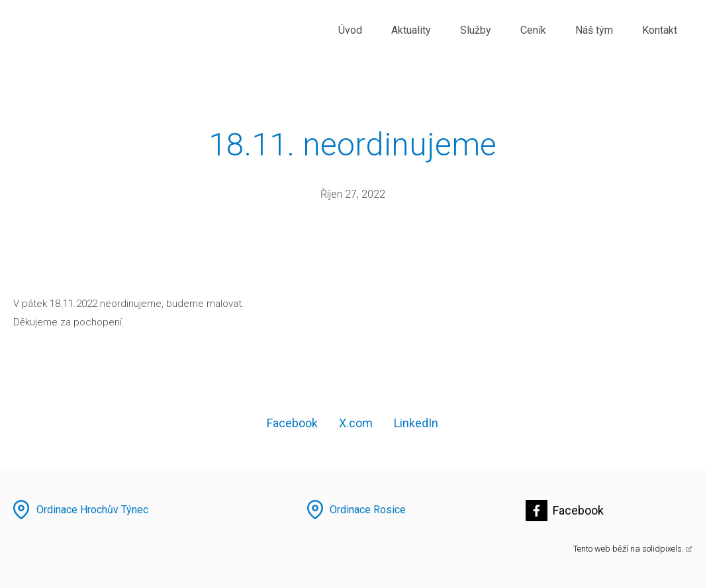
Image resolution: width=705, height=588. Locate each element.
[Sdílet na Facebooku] (292, 423)
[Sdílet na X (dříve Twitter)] (356, 423)
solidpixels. (663, 549)
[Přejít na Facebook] (564, 511)
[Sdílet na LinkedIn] (416, 423)
